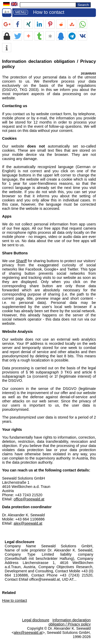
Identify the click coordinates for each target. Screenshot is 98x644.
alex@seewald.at (28, 523)
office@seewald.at (29, 499)
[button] (7, 24)
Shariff (21, 261)
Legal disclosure (20, 542)
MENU (21, 12)
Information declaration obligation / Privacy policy (70, 622)
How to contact (49, 12)
